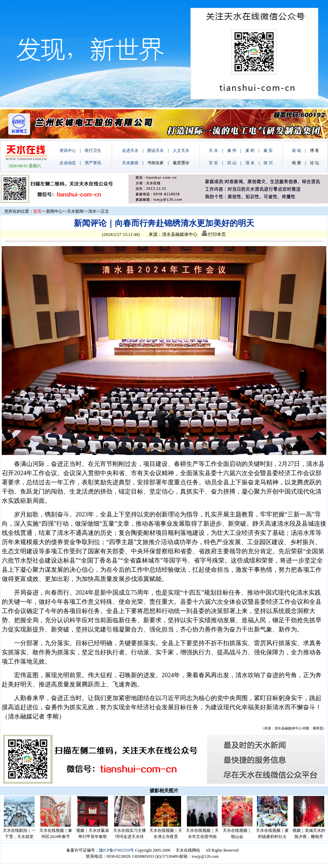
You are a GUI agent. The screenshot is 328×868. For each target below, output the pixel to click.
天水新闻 (75, 211)
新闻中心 (54, 211)
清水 (92, 211)
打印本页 (214, 234)
